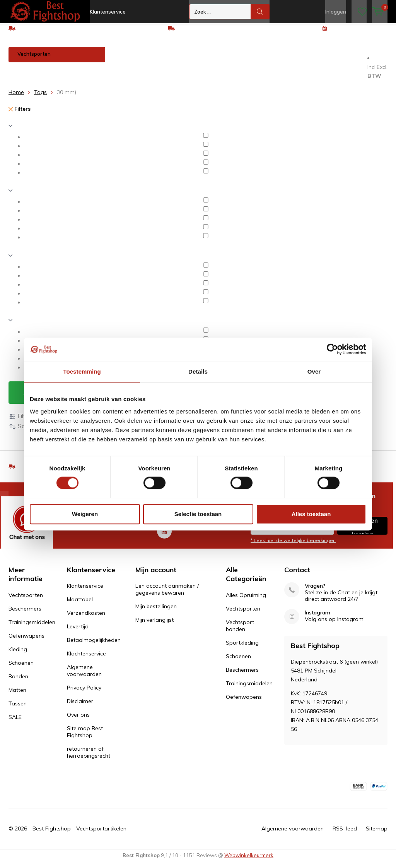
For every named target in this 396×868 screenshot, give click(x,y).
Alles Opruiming (246, 601)
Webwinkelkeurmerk (249, 861)
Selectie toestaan (198, 514)
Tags (40, 98)
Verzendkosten (86, 619)
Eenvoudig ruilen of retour (209, 34)
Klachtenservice (86, 659)
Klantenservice (108, 12)
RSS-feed (345, 834)
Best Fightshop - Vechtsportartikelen (79, 834)
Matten (23, 75)
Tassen (55, 75)
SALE (15, 723)
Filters (20, 115)
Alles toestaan (311, 514)
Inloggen (336, 12)
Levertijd (78, 632)
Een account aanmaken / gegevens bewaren (167, 595)
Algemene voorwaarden (84, 676)
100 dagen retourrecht (359, 34)
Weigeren (85, 514)
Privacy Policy (84, 693)
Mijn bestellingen (156, 612)
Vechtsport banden (240, 631)
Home (16, 98)
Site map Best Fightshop (85, 738)
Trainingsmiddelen (184, 60)
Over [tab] (314, 371)
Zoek (260, 12)
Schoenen (315, 60)
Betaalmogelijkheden (94, 646)
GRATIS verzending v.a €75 (52, 34)
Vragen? (315, 592)
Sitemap (377, 834)
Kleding (279, 60)
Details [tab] (198, 371)
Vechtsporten (34, 60)
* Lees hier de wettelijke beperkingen (293, 546)
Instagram (317, 618)
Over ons (78, 720)
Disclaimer (80, 707)
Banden (351, 60)
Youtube (164, 535)
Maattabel (80, 605)
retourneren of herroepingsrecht (89, 758)
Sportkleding (242, 648)
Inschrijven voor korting (363, 532)
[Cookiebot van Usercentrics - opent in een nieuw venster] (332, 349)
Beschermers (131, 60)
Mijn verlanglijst (154, 626)
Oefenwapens (238, 60)
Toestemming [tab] (82, 371)
